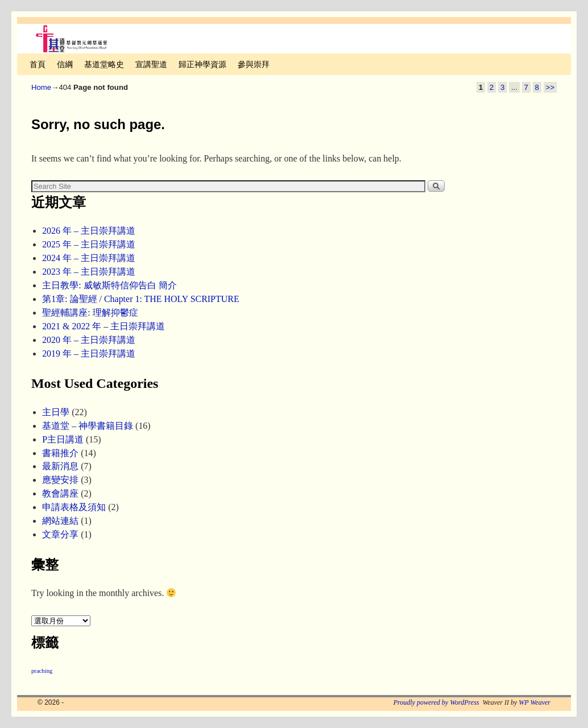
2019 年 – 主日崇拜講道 (89, 353)
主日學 (56, 412)
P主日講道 (63, 439)
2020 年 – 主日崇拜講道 (89, 340)
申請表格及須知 (74, 507)
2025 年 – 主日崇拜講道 (89, 244)
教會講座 (60, 493)
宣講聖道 (151, 64)
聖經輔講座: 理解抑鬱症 (90, 313)
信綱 (65, 64)
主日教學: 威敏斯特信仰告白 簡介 (109, 285)
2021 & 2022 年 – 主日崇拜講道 (103, 326)
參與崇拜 (254, 64)
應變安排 (60, 480)
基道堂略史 (104, 64)
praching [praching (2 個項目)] (42, 671)
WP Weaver (535, 702)
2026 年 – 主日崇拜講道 (89, 231)
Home (41, 87)
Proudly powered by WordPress (436, 702)
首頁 (38, 64)
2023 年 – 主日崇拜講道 (89, 272)
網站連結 (60, 521)
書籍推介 (60, 453)
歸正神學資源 (202, 64)
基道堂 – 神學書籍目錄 (88, 426)
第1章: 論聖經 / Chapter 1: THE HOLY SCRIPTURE (141, 299)
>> (550, 87)
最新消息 (60, 466)
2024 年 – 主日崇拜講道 (89, 258)
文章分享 (60, 534)
